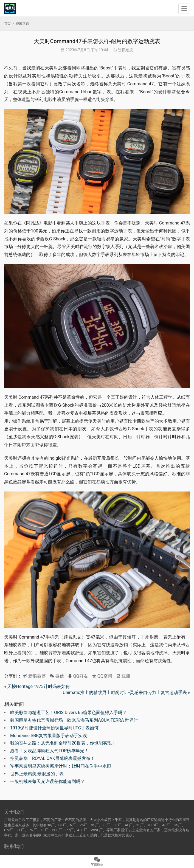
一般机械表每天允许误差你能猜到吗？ (47, 781)
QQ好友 (78, 676)
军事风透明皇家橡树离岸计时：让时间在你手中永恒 (61, 766)
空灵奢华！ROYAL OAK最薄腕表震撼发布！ (52, 758)
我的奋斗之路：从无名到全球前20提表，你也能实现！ (63, 743)
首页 (7, 24)
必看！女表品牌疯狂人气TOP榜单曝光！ (49, 751)
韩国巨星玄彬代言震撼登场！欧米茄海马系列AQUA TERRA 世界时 (74, 720)
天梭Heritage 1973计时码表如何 (39, 686)
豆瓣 (123, 676)
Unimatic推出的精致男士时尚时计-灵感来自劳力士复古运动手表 (125, 693)
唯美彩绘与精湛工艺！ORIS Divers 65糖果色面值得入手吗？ (68, 713)
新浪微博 (34, 676)
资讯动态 (126, 50)
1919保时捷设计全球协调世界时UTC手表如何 (54, 728)
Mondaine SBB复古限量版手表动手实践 (49, 736)
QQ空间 (102, 676)
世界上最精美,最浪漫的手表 (37, 774)
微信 (57, 676)
